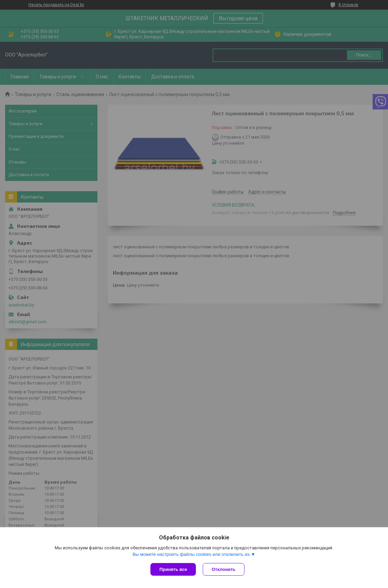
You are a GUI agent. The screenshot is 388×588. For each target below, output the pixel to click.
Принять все (173, 569)
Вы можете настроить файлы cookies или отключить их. (192, 554)
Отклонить (223, 569)
